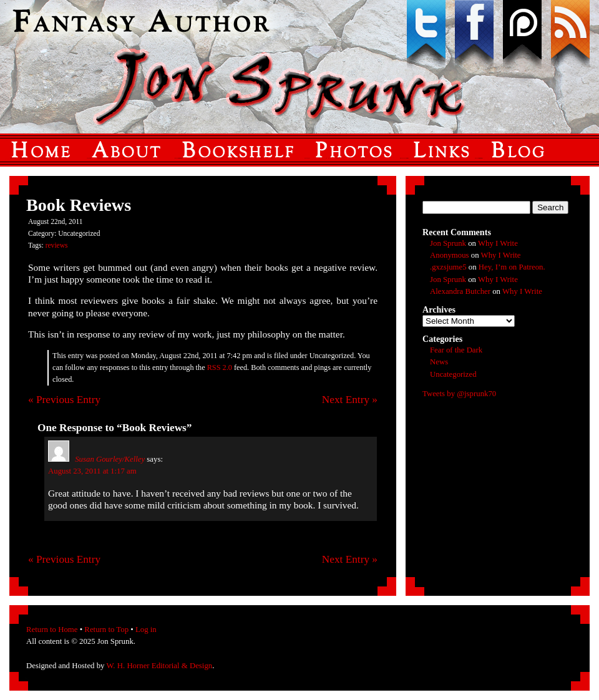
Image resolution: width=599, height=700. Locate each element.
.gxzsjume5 (448, 267)
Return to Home (52, 630)
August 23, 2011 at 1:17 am (92, 471)
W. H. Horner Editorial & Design (159, 666)
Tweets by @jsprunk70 (459, 394)
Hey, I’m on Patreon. (512, 267)
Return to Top (106, 630)
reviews (57, 245)
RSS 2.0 (220, 367)
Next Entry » (350, 400)
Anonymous (450, 255)
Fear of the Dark (456, 350)
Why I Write (498, 243)
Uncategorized (453, 374)
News (439, 362)
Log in (146, 630)
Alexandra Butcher (460, 291)
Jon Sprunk (448, 243)
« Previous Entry (64, 400)
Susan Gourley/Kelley (110, 459)
